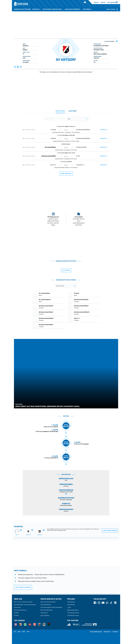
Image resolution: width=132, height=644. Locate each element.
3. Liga (69, 607)
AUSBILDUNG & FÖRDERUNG (73, 9)
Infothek (103, 2)
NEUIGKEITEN (37, 9)
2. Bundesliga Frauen (73, 615)
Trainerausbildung (46, 605)
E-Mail (102, 50)
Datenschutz (107, 632)
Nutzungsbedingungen (96, 632)
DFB (19, 632)
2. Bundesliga (71, 605)
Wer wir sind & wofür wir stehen (23, 602)
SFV (15, 632)
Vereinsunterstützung (20, 610)
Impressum (115, 632)
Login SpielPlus (45, 615)
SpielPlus (96, 2)
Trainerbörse (44, 613)
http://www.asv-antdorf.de (100, 54)
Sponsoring (17, 607)
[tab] (60, 111)
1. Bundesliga (71, 602)
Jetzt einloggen (111, 3)
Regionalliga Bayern (73, 610)
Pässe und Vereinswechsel (48, 602)
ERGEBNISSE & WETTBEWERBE (22, 9)
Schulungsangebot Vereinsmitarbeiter (51, 607)
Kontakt (16, 615)
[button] (15, 67)
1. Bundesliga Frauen (73, 613)
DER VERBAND (88, 9)
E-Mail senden (69, 500)
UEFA (24, 632)
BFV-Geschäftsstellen (47, 610)
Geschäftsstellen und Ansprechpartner (25, 605)
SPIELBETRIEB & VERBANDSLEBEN (53, 9)
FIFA (28, 632)
